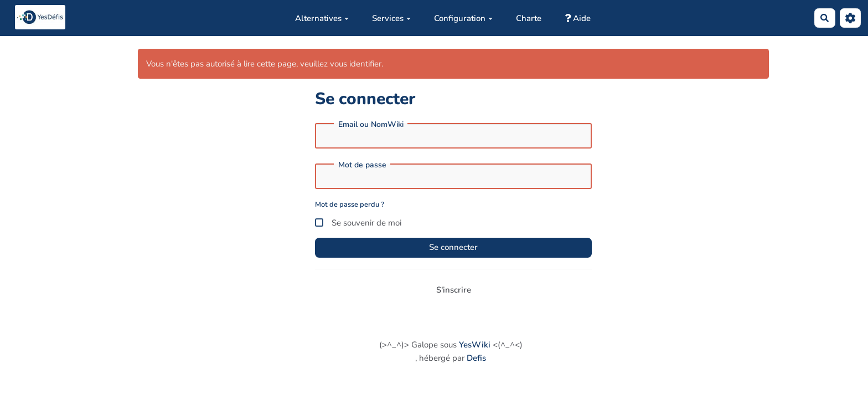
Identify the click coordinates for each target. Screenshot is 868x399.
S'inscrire (454, 290)
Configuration (463, 18)
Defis (476, 358)
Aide (578, 18)
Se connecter (453, 247)
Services (391, 18)
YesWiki (475, 345)
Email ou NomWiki (371, 125)
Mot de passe (362, 165)
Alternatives (322, 18)
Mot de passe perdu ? (350, 204)
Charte (529, 18)
